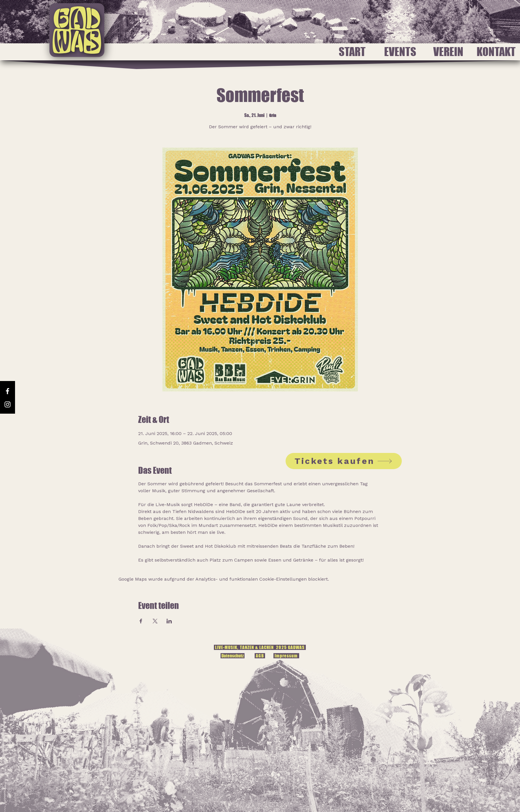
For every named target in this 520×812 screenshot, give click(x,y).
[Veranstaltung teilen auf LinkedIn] (169, 621)
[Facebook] (8, 391)
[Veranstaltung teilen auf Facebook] (141, 621)
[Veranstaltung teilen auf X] (155, 621)
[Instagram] (8, 404)
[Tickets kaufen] (344, 461)
